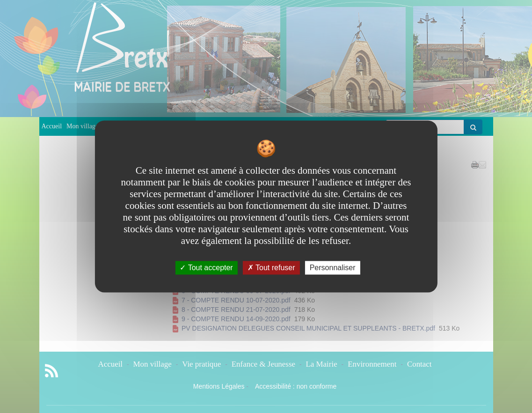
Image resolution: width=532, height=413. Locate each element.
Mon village (82, 126)
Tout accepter (206, 268)
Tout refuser (271, 268)
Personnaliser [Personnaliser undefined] (333, 268)
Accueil (52, 126)
